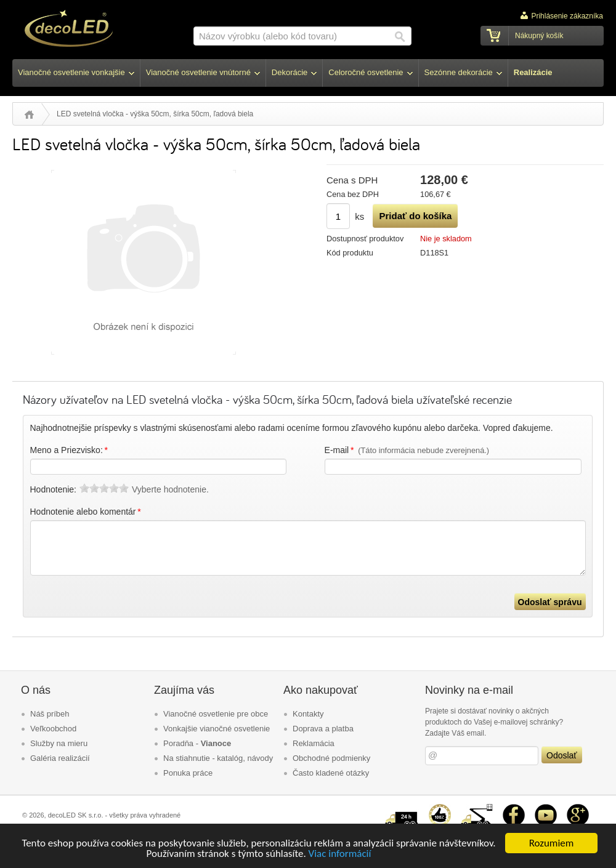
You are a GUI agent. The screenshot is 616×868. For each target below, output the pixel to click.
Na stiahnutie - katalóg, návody (218, 758)
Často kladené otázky (331, 773)
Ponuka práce (188, 773)
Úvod (29, 115)
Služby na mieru (59, 743)
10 (124, 488)
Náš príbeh (50, 714)
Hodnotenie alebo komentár (87, 512)
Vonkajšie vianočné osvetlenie (217, 729)
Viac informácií (340, 855)
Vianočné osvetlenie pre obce (216, 714)
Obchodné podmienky (331, 758)
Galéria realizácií (60, 758)
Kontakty (308, 714)
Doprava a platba (323, 729)
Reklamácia (314, 743)
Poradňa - (197, 743)
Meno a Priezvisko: (70, 450)
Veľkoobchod (53, 729)
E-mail (407, 450)
